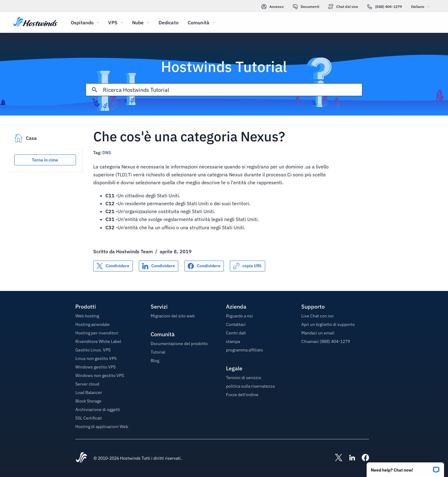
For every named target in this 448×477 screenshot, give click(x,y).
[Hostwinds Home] (81, 458)
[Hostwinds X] (336, 458)
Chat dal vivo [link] (343, 7)
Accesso (273, 7)
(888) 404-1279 (385, 7)
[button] (405, 468)
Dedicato (169, 22)
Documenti (306, 7)
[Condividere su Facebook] (204, 266)
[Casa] (35, 22)
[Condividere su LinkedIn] (159, 266)
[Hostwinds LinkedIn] (349, 458)
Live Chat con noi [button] (318, 316)
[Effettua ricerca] (94, 90)
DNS (107, 153)
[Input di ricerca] (233, 90)
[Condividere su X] (113, 266)
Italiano (422, 7)
